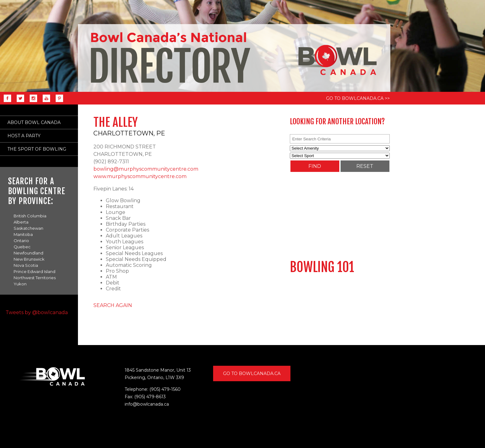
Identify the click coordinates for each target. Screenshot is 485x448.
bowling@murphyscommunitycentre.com (146, 169)
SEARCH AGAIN (113, 305)
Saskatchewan (28, 228)
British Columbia (30, 216)
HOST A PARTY (24, 136)
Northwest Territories (35, 278)
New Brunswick (29, 259)
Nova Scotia (26, 265)
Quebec (22, 247)
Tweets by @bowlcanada (37, 312)
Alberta (21, 222)
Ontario (21, 241)
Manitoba (23, 234)
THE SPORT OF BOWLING (37, 149)
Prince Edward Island (34, 271)
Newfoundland (28, 253)
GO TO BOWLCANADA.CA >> (358, 98)
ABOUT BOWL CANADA (34, 122)
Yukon (20, 284)
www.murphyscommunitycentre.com (140, 176)
